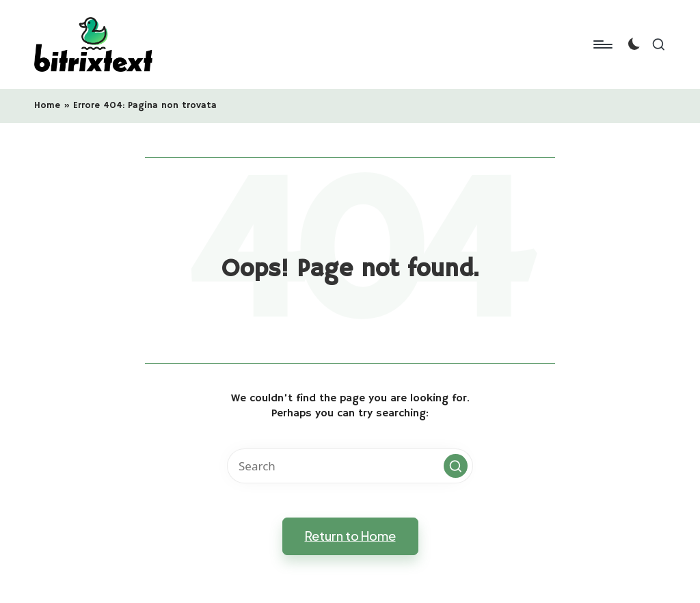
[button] (456, 466)
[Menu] (602, 44)
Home (47, 105)
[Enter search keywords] (350, 466)
